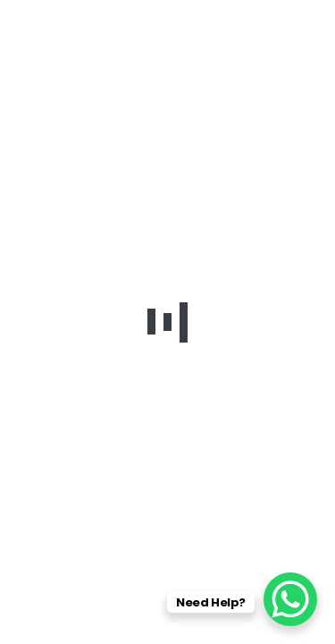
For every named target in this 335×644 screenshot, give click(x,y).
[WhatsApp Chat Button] (290, 599)
